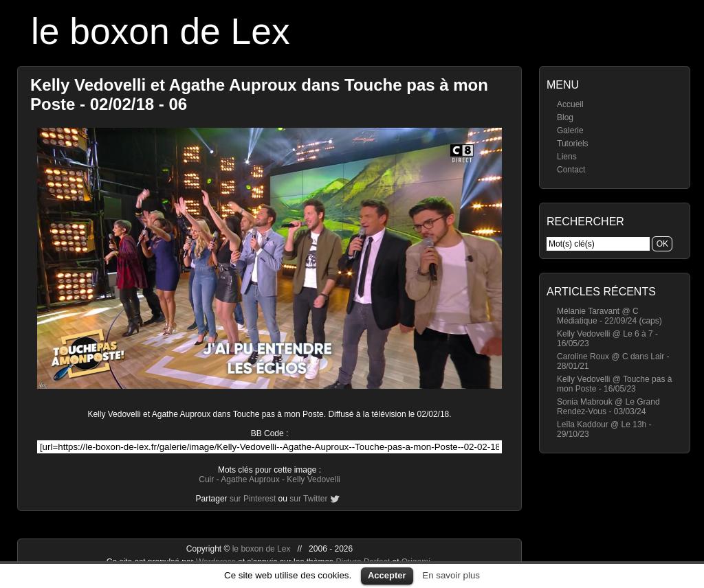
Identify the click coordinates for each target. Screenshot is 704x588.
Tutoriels (573, 144)
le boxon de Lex (161, 31)
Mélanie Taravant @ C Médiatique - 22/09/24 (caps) (609, 316)
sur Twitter (308, 499)
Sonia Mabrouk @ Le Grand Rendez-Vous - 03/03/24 (608, 407)
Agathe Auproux (250, 479)
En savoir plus (451, 575)
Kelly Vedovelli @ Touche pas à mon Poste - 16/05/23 (614, 384)
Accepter (387, 575)
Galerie (570, 131)
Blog (565, 117)
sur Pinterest (253, 499)
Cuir (206, 479)
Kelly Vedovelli (313, 479)
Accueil (570, 104)
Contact (571, 170)
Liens (567, 157)
